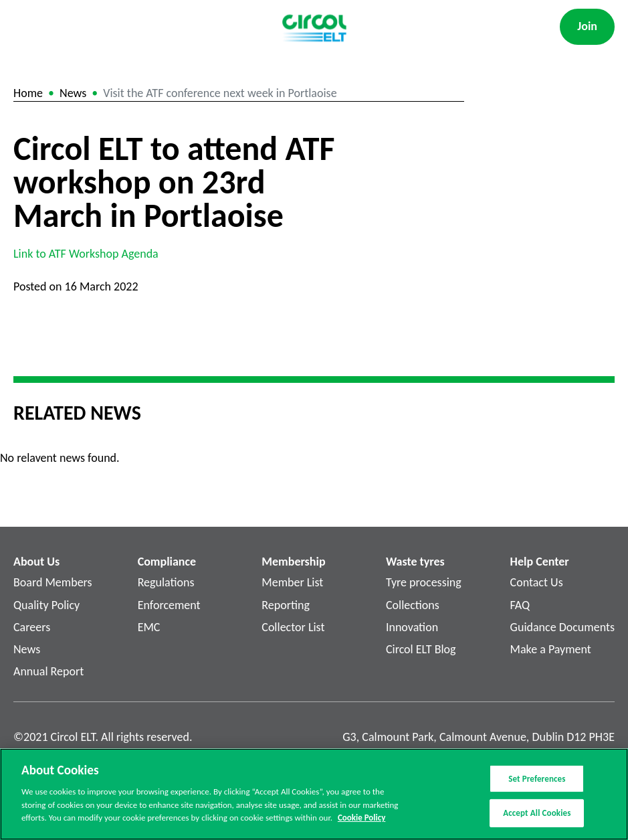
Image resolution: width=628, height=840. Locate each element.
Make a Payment (551, 649)
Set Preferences (537, 779)
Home (28, 93)
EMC (149, 627)
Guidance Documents (562, 627)
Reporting (286, 605)
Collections (413, 605)
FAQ (520, 605)
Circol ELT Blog (421, 649)
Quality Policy (46, 605)
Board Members (53, 582)
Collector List (293, 627)
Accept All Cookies (537, 814)
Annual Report (48, 671)
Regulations (166, 582)
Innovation (412, 627)
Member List (292, 582)
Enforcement (169, 605)
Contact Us (537, 582)
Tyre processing (424, 582)
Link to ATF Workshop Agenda (86, 254)
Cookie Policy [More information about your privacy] (361, 819)
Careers (32, 627)
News (73, 93)
